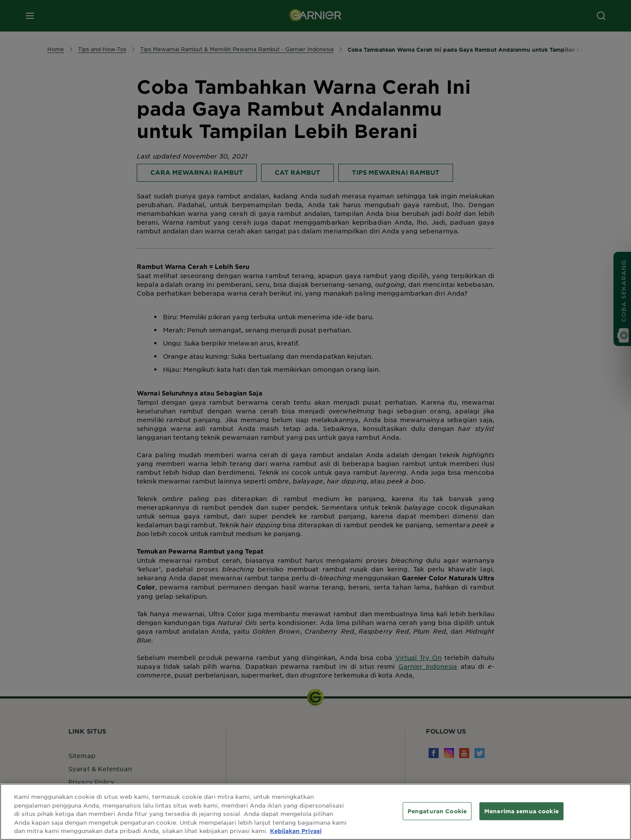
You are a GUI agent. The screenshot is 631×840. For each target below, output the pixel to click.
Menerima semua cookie (521, 811)
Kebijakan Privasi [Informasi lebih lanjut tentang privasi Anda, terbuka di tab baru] (296, 831)
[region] (315, 812)
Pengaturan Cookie (437, 811)
